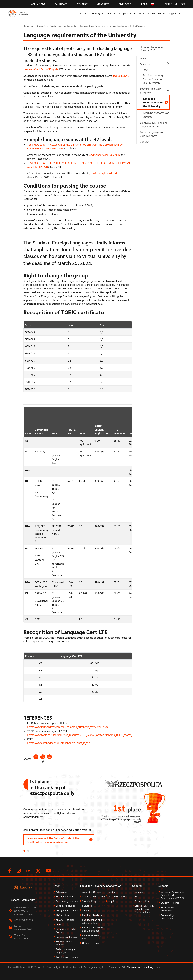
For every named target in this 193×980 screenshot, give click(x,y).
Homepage (28, 26)
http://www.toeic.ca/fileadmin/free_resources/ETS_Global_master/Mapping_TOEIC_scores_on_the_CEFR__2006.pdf (93, 735)
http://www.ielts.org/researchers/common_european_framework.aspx (68, 727)
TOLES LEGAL (121, 76)
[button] (43, 762)
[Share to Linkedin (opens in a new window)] (49, 757)
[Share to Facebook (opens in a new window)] (36, 757)
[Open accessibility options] (182, 4)
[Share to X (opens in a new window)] (43, 757)
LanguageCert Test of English (41, 69)
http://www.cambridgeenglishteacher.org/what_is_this (59, 743)
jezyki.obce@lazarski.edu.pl (105, 155)
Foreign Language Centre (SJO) (152, 48)
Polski (145, 4)
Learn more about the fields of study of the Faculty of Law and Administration (53, 840)
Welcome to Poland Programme (144, 967)
